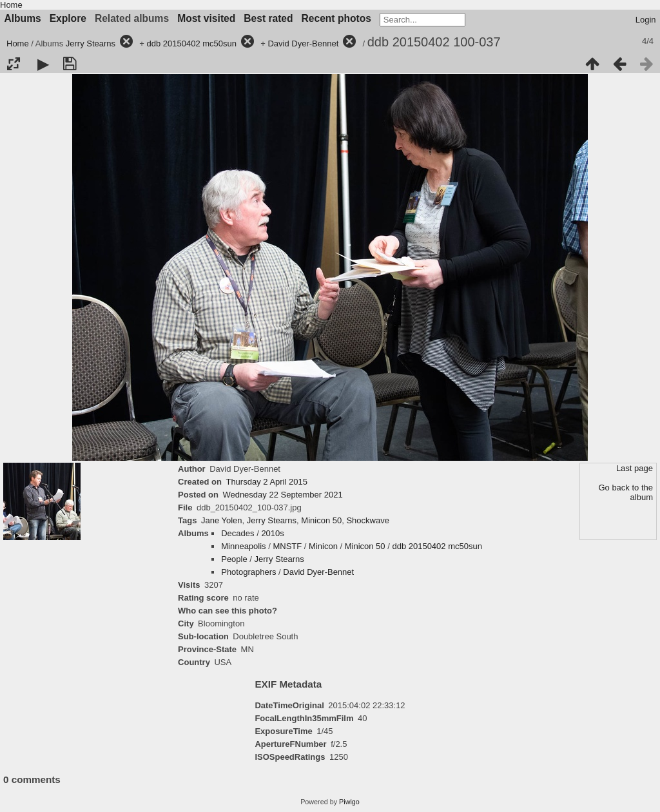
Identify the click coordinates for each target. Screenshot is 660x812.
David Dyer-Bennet (303, 43)
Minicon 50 (321, 520)
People (234, 559)
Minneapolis (243, 546)
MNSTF (287, 546)
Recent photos (336, 18)
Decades (238, 533)
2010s (272, 533)
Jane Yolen (222, 520)
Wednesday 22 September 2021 (282, 495)
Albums (23, 18)
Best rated (268, 18)
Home (11, 5)
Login (646, 20)
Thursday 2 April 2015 (266, 482)
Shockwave (367, 520)
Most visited (206, 18)
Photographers (248, 572)
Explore (68, 18)
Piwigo (349, 802)
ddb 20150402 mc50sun (192, 43)
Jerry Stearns (91, 43)
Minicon (323, 546)
